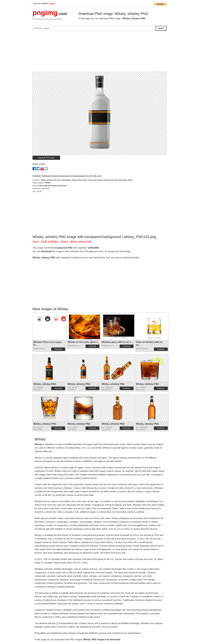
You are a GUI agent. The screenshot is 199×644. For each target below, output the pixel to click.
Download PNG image (46, 158)
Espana (52, 3)
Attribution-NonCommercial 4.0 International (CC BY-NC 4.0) (72, 176)
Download (58, 349)
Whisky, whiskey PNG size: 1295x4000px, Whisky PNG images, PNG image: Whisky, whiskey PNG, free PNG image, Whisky (87, 180)
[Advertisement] (99, 52)
